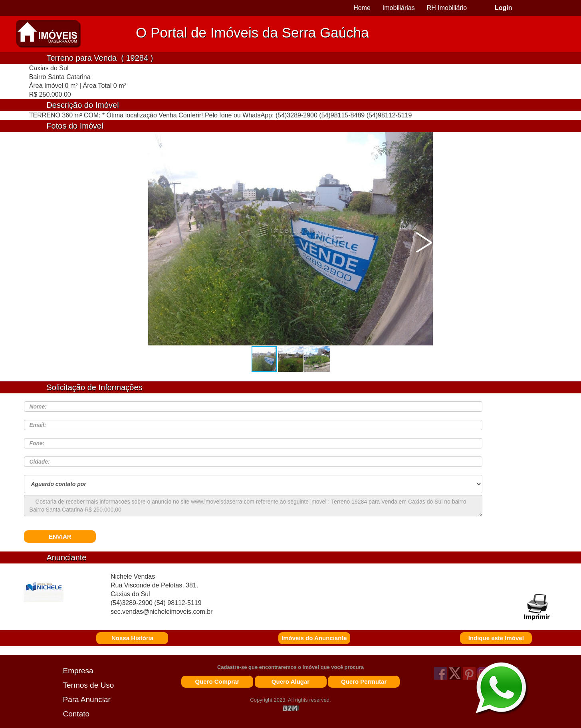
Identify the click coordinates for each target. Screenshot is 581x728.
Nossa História (132, 638)
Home (362, 8)
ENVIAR (60, 537)
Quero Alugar (290, 681)
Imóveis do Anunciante (314, 638)
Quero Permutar (364, 681)
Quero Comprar (217, 681)
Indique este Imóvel (496, 638)
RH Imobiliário (447, 8)
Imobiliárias (399, 8)
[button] (424, 242)
